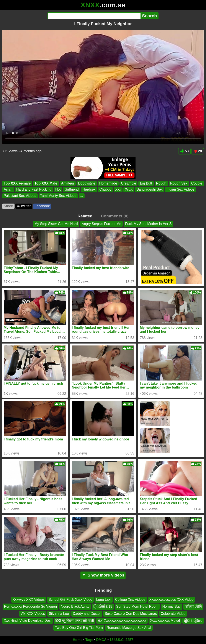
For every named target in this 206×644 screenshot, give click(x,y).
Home (78, 640)
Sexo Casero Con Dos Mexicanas (131, 614)
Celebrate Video (173, 614)
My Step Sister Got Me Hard (56, 224)
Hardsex (89, 189)
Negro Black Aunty (75, 607)
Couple (197, 183)
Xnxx (129, 189)
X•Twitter (24, 206)
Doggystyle (87, 183)
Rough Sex (179, 183)
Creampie (128, 183)
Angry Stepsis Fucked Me (101, 224)
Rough (161, 183)
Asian (8, 189)
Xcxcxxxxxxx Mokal (165, 621)
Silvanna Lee (59, 614)
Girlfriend (72, 189)
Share (8, 206)
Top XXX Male (46, 183)
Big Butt (146, 183)
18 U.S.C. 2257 (121, 640)
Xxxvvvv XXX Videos (29, 600)
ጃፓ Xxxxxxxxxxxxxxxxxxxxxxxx (122, 621)
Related (85, 216)
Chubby (105, 189)
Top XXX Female (17, 183)
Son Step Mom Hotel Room (137, 607)
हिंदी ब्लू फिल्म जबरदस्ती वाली (75, 621)
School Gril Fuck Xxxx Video (70, 600)
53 (184, 151)
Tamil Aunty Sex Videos (58, 196)
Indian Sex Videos (181, 189)
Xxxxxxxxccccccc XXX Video (171, 600)
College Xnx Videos (130, 600)
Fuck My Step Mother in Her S (148, 224)
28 (198, 151)
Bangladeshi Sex (150, 189)
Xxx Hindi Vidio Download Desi (27, 621)
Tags (89, 640)
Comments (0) (115, 216)
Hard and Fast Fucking (34, 189)
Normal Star (171, 607)
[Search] (94, 16)
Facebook (42, 206)
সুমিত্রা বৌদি (193, 607)
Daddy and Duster (87, 614)
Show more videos (103, 575)
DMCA (101, 640)
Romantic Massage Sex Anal (129, 628)
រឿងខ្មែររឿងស (193, 621)
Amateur (68, 183)
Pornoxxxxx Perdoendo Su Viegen (30, 607)
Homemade (108, 183)
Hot (58, 189)
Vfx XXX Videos (33, 614)
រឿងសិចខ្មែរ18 (103, 607)
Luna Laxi (104, 600)
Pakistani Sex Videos (20, 196)
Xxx (118, 189)
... (82, 196)
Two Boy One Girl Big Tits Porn (79, 628)
